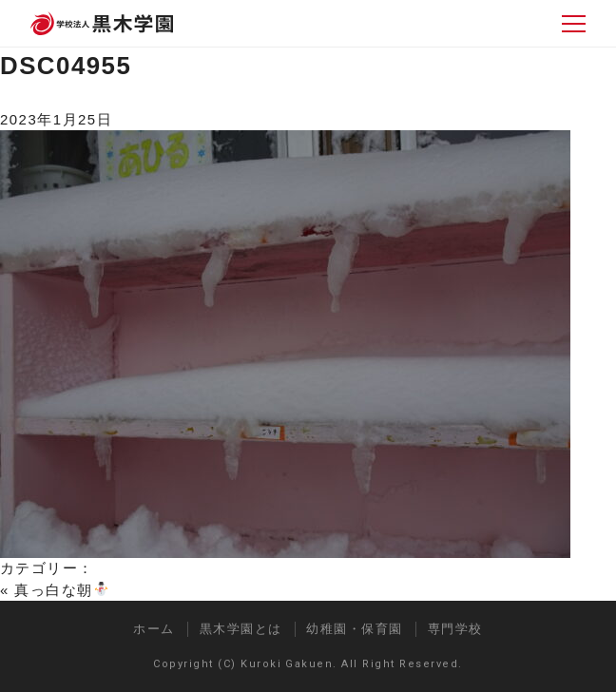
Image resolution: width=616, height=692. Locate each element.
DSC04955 (66, 66)
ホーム (154, 629)
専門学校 (455, 629)
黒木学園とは (241, 629)
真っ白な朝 (61, 590)
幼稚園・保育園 (354, 629)
